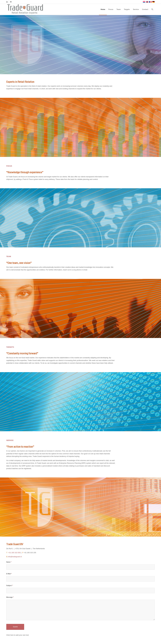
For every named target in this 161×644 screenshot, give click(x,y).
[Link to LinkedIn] (7, 2)
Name (9, 562)
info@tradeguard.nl (15, 557)
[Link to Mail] (11, 2)
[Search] (152, 9)
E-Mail (9, 574)
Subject (9, 586)
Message (10, 597)
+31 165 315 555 (14, 553)
